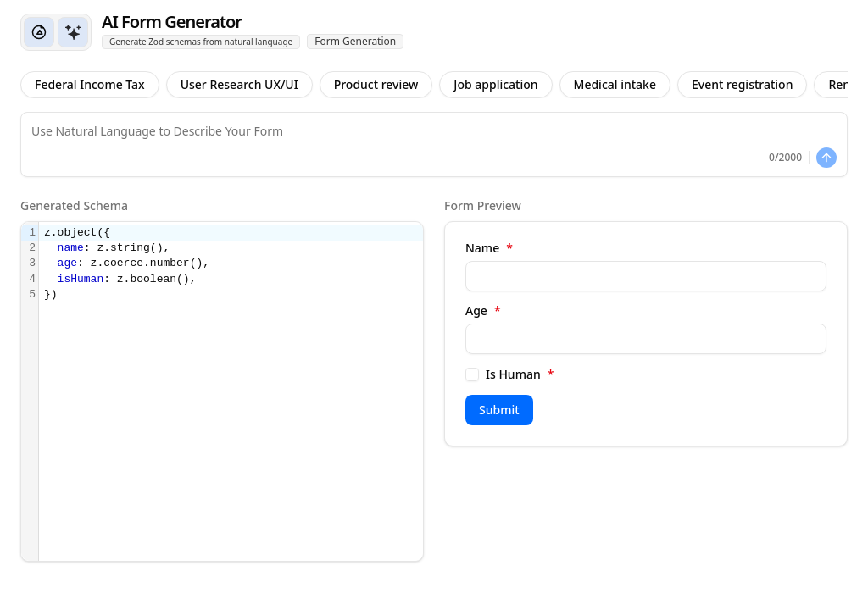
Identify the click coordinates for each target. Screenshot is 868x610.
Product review (376, 84)
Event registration (742, 84)
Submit (499, 410)
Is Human (520, 374)
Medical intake (615, 84)
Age (483, 311)
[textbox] (231, 391)
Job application (495, 84)
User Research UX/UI (239, 84)
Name (489, 248)
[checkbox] (472, 374)
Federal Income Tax (90, 84)
